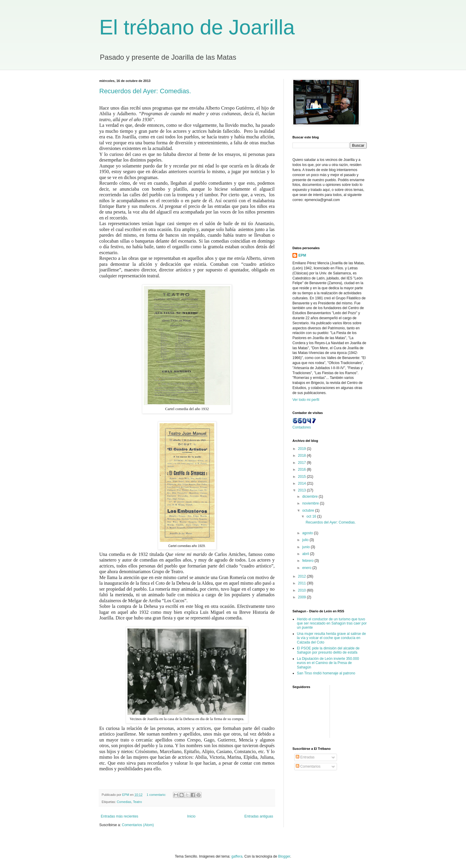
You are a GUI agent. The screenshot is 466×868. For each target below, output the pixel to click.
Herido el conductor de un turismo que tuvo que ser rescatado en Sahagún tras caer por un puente (332, 623)
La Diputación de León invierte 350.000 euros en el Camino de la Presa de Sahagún (328, 663)
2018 (303, 456)
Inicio (191, 816)
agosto (308, 533)
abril (306, 554)
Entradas (305, 757)
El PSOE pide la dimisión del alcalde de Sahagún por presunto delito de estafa (328, 650)
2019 (303, 449)
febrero (308, 561)
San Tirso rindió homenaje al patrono (326, 673)
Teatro (137, 802)
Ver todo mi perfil (306, 400)
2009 (303, 597)
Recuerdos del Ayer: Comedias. (145, 91)
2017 (303, 463)
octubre (309, 510)
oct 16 (312, 516)
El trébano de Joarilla (197, 27)
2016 (303, 469)
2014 (303, 483)
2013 (303, 490)
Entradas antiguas (259, 816)
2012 (303, 576)
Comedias (124, 802)
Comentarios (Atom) (138, 825)
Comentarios (308, 766)
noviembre (311, 503)
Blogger (284, 856)
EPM (302, 255)
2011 (303, 583)
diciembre (310, 497)
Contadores (302, 427)
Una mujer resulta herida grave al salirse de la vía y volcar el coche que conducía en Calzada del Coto (331, 638)
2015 (303, 477)
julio (306, 540)
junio (307, 547)
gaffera (237, 856)
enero (307, 568)
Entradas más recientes (119, 816)
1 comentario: (157, 795)
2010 (303, 590)
